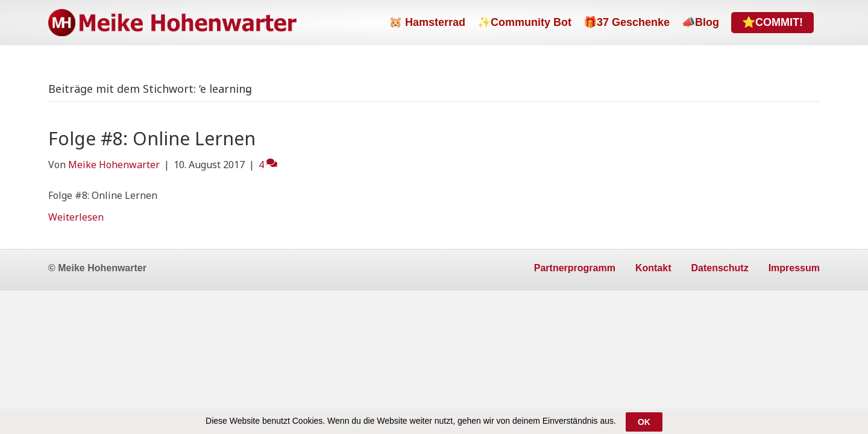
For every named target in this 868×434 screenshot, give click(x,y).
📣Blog (700, 22)
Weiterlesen (76, 217)
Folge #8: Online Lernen (152, 138)
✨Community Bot (524, 22)
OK (644, 423)
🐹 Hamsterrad (427, 22)
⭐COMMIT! (772, 22)
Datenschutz (720, 268)
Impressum (794, 268)
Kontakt (653, 268)
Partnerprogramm (575, 268)
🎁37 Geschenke (627, 22)
